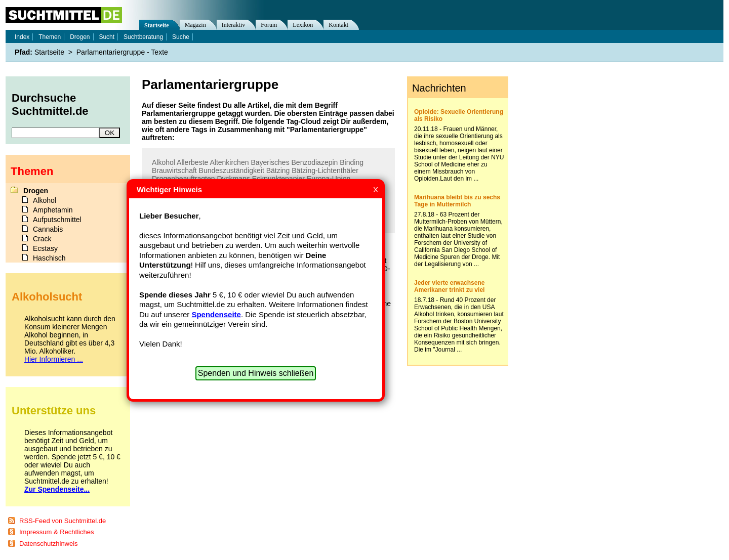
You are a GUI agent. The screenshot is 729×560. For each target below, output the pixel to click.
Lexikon (303, 25)
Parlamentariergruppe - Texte (122, 52)
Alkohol (164, 162)
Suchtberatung (143, 37)
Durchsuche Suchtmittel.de (50, 104)
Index (22, 37)
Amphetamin (53, 210)
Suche (181, 37)
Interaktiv (234, 25)
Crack (42, 239)
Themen (50, 37)
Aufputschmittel (57, 220)
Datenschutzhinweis (49, 544)
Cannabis (48, 229)
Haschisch (49, 258)
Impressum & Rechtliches (56, 532)
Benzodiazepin (315, 162)
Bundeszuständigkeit (232, 170)
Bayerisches (270, 162)
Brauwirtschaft (174, 170)
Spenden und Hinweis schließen (256, 373)
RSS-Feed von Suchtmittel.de (63, 521)
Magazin (195, 25)
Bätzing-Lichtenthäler (325, 170)
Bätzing (278, 170)
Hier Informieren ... (54, 359)
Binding (352, 162)
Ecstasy (45, 248)
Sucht (107, 37)
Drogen (80, 37)
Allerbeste (192, 162)
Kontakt (338, 25)
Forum (269, 25)
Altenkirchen (229, 162)
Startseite (157, 25)
